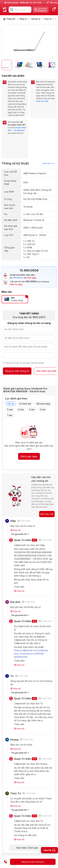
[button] (52, 65)
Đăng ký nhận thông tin (17, 371)
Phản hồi (16, 530)
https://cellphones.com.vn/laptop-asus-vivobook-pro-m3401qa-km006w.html (31, 654)
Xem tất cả (49, 163)
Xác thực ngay (30, 278)
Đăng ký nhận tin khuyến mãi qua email (25, 363)
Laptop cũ (35, 19)
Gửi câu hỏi (47, 514)
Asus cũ (48, 19)
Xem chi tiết (42, 101)
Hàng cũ (23, 19)
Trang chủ (11, 19)
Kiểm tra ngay (16, 284)
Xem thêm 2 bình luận (29, 848)
